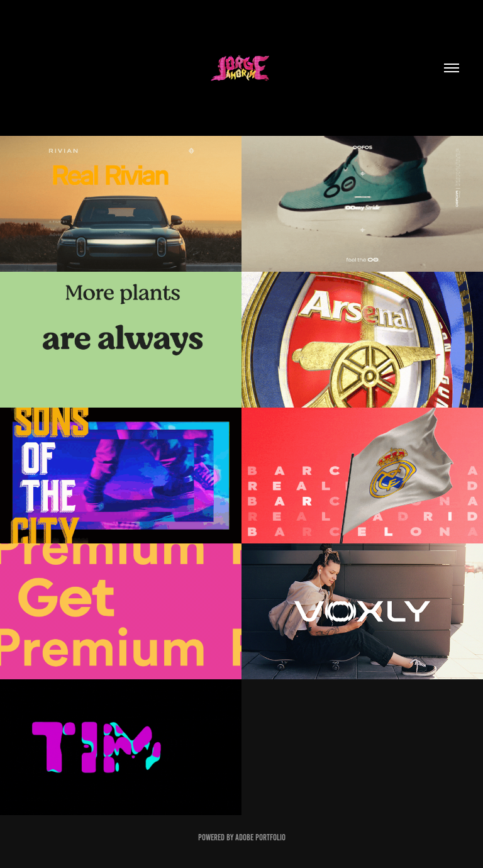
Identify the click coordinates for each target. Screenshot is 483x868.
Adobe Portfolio (260, 837)
